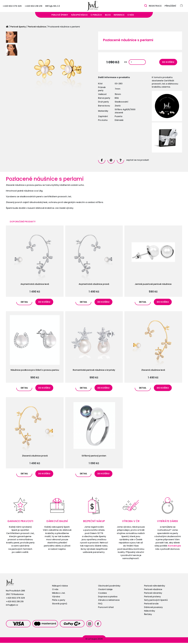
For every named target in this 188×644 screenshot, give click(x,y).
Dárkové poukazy (153, 608)
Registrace (155, 6)
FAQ (100, 605)
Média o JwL (59, 594)
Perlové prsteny (152, 598)
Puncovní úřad (106, 608)
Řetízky (148, 615)
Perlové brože (151, 605)
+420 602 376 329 (12, 6)
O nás (131, 16)
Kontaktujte (175, 547)
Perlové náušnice (37, 28)
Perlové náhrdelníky (155, 587)
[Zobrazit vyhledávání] (146, 6)
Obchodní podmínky (109, 587)
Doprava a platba (108, 598)
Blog (108, 16)
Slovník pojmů (60, 605)
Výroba (56, 598)
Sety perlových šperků (156, 601)
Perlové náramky (153, 594)
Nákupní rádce (79, 16)
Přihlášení (170, 6)
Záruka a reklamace (109, 601)
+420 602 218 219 (33, 6)
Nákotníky (150, 612)
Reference (119, 16)
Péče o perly (59, 601)
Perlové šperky (60, 16)
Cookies (102, 594)
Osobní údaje (105, 590)
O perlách (96, 16)
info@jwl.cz (53, 6)
